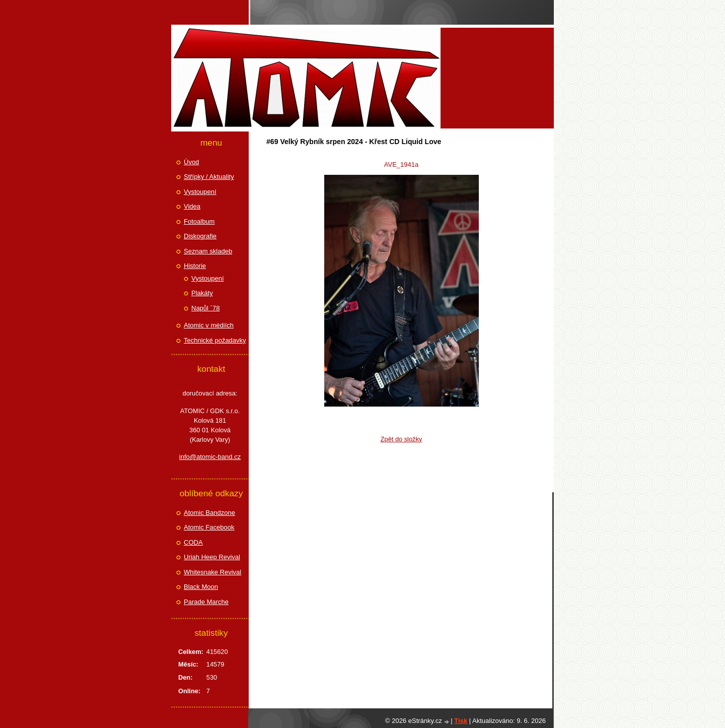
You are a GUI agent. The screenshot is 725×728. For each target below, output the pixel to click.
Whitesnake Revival (212, 572)
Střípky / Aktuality (209, 177)
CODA (193, 542)
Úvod (191, 162)
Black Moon (201, 587)
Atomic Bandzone (209, 513)
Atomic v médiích (209, 325)
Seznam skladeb (208, 251)
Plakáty (202, 293)
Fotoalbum (199, 221)
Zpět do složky (402, 439)
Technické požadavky (215, 340)
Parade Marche (206, 602)
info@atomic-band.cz (210, 457)
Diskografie (200, 236)
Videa (192, 206)
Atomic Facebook (209, 527)
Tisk (461, 721)
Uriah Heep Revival (212, 557)
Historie (195, 266)
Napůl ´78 (205, 308)
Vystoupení (200, 192)
